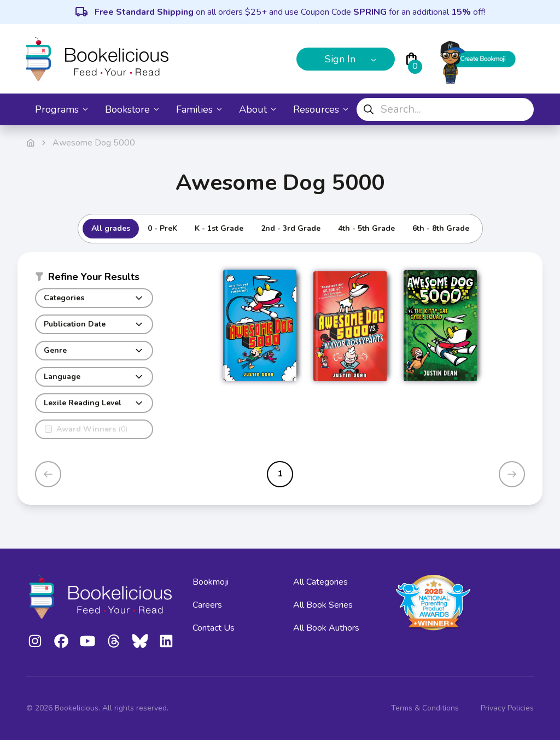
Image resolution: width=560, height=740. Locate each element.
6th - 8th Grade (441, 228)
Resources (320, 109)
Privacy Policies (507, 708)
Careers (207, 605)
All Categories (320, 582)
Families (199, 109)
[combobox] (445, 109)
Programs (61, 109)
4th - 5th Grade (366, 228)
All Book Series (323, 605)
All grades (111, 228)
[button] (94, 279)
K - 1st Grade (219, 228)
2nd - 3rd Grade (291, 228)
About (257, 109)
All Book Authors (326, 628)
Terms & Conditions (425, 708)
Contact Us (214, 628)
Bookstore (132, 109)
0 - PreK (162, 228)
